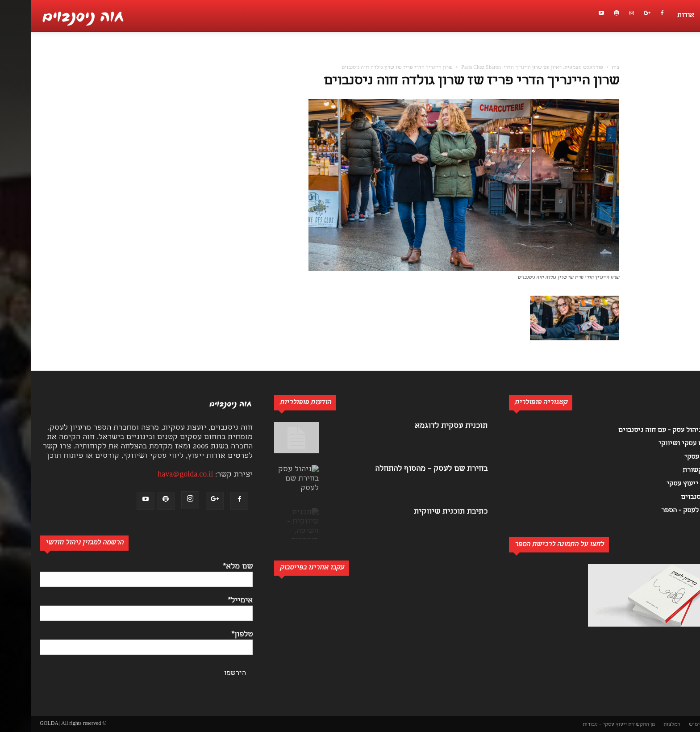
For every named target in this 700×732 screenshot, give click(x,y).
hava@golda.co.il (154, 475)
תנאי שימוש (671, 725)
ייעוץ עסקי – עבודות (574, 725)
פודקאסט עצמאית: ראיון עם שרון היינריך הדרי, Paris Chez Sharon (501, 68)
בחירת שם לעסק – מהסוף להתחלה (400, 469)
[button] (688, 56)
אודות (655, 16)
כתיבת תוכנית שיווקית (420, 512)
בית (585, 68)
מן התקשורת (611, 725)
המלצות (641, 725)
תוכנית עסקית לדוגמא (420, 426)
